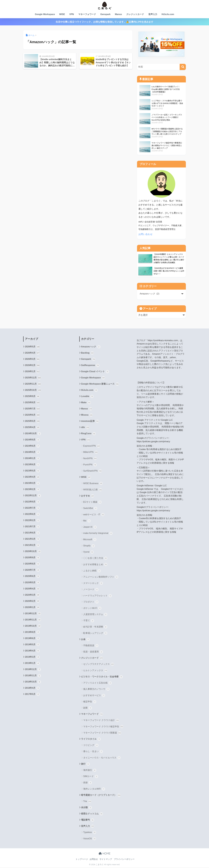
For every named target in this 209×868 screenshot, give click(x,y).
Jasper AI (90, 528)
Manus (118, 14)
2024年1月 (32, 459)
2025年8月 (32, 403)
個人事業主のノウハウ (96, 690)
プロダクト (91, 602)
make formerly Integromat (98, 534)
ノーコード (91, 590)
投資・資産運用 (93, 652)
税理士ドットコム (92, 814)
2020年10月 (33, 552)
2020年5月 (32, 583)
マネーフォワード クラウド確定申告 (103, 727)
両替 (88, 783)
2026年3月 (32, 359)
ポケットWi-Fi (92, 609)
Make (86, 403)
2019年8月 (32, 633)
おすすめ (88, 496)
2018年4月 (32, 689)
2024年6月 (32, 446)
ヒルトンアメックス (95, 671)
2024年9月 (32, 440)
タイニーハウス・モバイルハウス (102, 758)
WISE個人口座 (93, 490)
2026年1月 (32, 372)
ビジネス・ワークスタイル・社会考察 (102, 677)
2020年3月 (32, 596)
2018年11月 (33, 677)
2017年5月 (32, 695)
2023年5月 (32, 471)
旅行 (85, 764)
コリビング (91, 746)
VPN (72, 14)
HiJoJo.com (168, 14)
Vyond (89, 552)
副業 (88, 708)
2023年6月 (32, 465)
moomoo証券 (90, 422)
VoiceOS (90, 839)
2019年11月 (33, 621)
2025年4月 (32, 428)
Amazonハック (91, 347)
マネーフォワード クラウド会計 (101, 721)
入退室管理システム (95, 615)
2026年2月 (32, 366)
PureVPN (90, 465)
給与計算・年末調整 (95, 627)
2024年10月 (33, 434)
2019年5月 (32, 646)
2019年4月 (32, 652)
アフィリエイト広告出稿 (98, 683)
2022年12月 (33, 496)
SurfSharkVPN (93, 471)
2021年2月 (32, 546)
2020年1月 (32, 608)
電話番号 (88, 821)
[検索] (183, 67)
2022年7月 (32, 509)
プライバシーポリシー (124, 860)
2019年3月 (32, 658)
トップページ (82, 860)
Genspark (105, 14)
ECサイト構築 (93, 503)
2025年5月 (32, 422)
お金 (85, 640)
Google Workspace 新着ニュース (100, 384)
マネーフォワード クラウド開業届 (102, 733)
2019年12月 (33, 615)
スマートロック (93, 584)
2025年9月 (32, 397)
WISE (62, 14)
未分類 (87, 808)
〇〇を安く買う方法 (95, 559)
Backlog (87, 353)
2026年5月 (32, 347)
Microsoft (90, 540)
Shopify (89, 546)
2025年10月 (33, 390)
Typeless (90, 833)
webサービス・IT (94, 515)
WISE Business (93, 484)
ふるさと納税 (92, 571)
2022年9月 (32, 502)
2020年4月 (32, 590)
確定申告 (90, 702)
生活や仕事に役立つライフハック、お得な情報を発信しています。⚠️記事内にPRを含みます (104, 22)
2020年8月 (32, 565)
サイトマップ (106, 860)
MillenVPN (91, 453)
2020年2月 (32, 602)
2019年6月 (32, 639)
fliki (87, 521)
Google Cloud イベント (95, 372)
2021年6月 (32, 534)
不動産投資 (91, 646)
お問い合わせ (145, 234)
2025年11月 (33, 384)
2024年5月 (32, 453)
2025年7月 (32, 409)
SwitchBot (90, 509)
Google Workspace (45, 14)
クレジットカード (135, 14)
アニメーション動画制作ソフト (101, 577)
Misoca (87, 415)
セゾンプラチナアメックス (99, 665)
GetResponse (90, 366)
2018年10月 (33, 683)
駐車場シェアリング (95, 634)
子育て (89, 621)
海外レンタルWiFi (94, 789)
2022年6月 (32, 515)
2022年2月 (32, 521)
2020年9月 (32, 558)
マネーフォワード (87, 14)
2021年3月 (32, 540)
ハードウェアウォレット (98, 596)
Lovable (87, 397)
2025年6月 (32, 415)
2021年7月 (32, 527)
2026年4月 (32, 353)
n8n (85, 428)
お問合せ (94, 860)
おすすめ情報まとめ (95, 565)
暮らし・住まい (93, 752)
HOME (104, 854)
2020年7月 (32, 571)
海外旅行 (90, 771)
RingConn (88, 434)
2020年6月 (32, 577)
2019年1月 (32, 664)
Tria (87, 802)
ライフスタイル (91, 740)
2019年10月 (33, 627)
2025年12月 (33, 378)
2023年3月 (32, 484)
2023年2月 (32, 490)
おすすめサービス (94, 696)
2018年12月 (33, 670)
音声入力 (153, 14)
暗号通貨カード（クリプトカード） (101, 796)
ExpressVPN (92, 446)
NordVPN (90, 459)
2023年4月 (32, 477)
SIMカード (91, 777)
